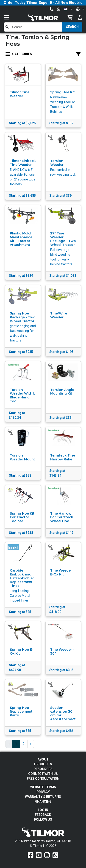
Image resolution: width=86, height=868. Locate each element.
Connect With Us (43, 774)
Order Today (15, 3)
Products (43, 764)
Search (72, 27)
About (43, 759)
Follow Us (43, 820)
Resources (43, 769)
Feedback (43, 815)
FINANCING (43, 801)
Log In (43, 810)
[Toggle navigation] (11, 17)
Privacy (43, 792)
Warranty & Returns (43, 797)
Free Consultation (43, 779)
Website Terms (43, 787)
